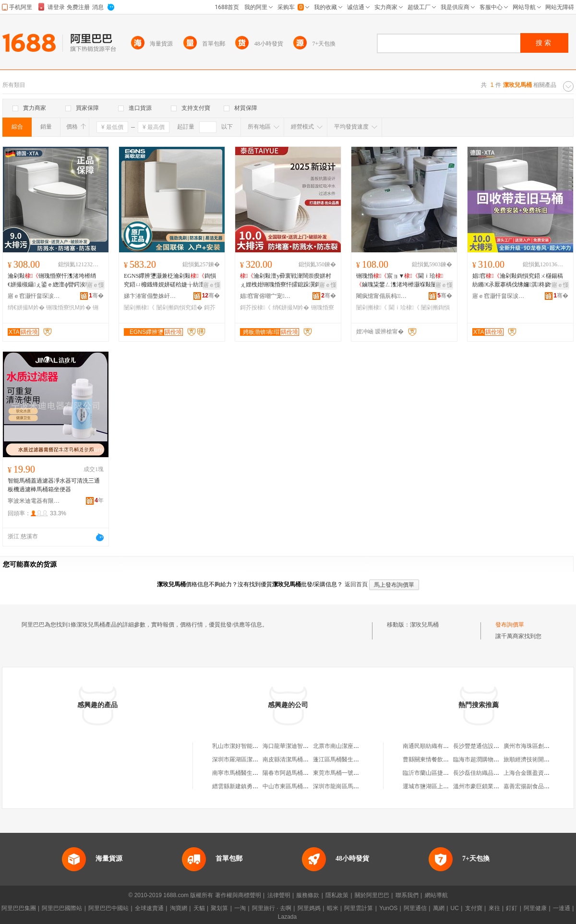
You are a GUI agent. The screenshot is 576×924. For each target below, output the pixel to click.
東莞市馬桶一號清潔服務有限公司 (356, 773)
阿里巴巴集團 (19, 908)
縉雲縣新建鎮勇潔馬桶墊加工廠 (252, 786)
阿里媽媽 (309, 908)
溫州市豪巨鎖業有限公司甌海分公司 (499, 786)
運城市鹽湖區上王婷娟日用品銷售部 (449, 786)
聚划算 (219, 908)
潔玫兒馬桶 (424, 625)
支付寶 (474, 908)
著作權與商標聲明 (238, 895)
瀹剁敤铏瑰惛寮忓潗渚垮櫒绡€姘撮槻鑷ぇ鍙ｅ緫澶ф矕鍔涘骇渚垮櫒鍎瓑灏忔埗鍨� (55, 281)
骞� (96, 296)
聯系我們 (407, 895)
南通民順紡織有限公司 (432, 746)
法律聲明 (279, 895)
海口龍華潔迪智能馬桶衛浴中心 (303, 746)
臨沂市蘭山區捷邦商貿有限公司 (443, 773)
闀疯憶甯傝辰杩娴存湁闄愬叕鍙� (383, 296)
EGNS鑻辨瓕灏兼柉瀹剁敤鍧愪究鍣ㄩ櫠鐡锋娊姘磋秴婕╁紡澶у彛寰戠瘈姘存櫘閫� (171, 281)
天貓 (199, 908)
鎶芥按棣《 (255, 308)
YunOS (388, 908)
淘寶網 (179, 908)
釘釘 (512, 908)
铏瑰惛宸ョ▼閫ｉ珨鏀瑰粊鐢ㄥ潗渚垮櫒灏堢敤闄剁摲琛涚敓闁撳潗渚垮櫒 (402, 281)
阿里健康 (535, 908)
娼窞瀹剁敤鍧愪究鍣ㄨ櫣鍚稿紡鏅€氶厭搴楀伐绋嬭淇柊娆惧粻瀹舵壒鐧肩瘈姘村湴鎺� (520, 281)
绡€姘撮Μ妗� (26, 308)
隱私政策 (337, 895)
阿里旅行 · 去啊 (272, 908)
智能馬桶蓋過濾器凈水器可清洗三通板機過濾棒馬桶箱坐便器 (54, 485)
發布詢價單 (510, 625)
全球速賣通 (149, 908)
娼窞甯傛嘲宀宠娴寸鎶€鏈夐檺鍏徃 (266, 296)
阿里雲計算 (359, 908)
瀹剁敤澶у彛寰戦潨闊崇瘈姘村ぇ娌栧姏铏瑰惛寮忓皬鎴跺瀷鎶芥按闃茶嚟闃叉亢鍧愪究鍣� (286, 281)
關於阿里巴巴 (372, 895)
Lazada (287, 917)
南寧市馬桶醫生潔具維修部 (247, 773)
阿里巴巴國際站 (62, 908)
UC (455, 908)
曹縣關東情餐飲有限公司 (434, 759)
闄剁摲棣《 (139, 308)
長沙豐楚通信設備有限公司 (488, 746)
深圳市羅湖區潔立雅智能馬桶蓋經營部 (261, 759)
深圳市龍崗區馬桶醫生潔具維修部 (356, 786)
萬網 (439, 908)
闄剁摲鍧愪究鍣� (180, 308)
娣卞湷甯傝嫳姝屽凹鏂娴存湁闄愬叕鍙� (150, 296)
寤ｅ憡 (96, 285)
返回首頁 (356, 584)
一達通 (562, 908)
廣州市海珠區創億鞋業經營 (538, 746)
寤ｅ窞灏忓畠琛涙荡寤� (34, 296)
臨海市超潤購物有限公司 (485, 759)
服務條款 (308, 895)
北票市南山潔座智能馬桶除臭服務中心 (362, 746)
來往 (494, 908)
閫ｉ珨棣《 (404, 308)
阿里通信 (415, 908)
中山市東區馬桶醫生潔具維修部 (303, 786)
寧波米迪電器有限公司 (34, 501)
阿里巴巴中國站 (108, 908)
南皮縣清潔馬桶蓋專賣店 (294, 759)
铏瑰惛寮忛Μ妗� (69, 308)
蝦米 (333, 908)
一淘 (240, 908)
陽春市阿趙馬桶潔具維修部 (297, 773)
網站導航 (436, 895)
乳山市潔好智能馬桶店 (241, 746)
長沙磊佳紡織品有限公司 (485, 773)
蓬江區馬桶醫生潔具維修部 (348, 759)
